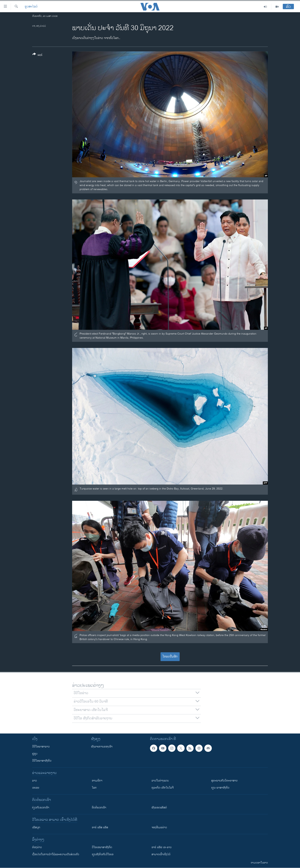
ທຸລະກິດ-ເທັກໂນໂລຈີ (163, 788)
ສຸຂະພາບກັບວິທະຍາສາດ (224, 781)
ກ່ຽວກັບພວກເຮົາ (41, 808)
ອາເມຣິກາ (97, 781)
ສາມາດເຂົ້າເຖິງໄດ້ (161, 854)
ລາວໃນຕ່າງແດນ (160, 781)
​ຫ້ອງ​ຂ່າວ (37, 847)
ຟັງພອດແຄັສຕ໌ (159, 808)
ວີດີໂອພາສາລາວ (41, 747)
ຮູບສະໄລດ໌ (31, 7)
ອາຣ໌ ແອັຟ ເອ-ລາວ (162, 847)
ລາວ (35, 781)
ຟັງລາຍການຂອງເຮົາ (102, 747)
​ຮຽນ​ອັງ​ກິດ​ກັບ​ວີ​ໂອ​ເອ (103, 854)
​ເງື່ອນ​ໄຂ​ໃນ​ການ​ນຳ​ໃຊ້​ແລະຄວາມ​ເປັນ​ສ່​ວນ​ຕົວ (56, 854)
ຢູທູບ (35, 754)
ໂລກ (94, 788)
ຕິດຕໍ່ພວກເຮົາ (99, 808)
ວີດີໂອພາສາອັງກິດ (42, 761)
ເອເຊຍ (36, 788)
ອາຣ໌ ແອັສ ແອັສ (100, 827)
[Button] (37, 55)
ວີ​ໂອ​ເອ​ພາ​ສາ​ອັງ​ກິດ (102, 847)
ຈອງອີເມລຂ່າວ (159, 827)
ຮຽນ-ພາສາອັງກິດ (220, 788)
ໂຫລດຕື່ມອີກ (170, 657)
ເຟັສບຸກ (36, 827)
